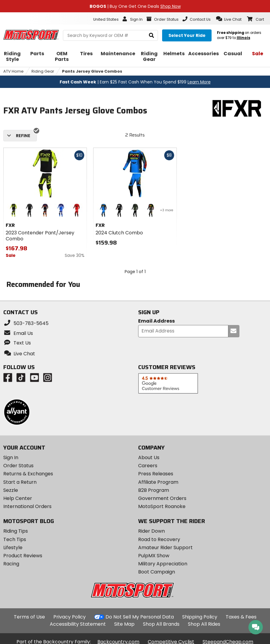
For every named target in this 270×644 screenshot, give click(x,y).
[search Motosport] (110, 35)
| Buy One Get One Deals (135, 6)
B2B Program (154, 490)
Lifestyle (13, 548)
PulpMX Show (154, 556)
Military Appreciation (163, 564)
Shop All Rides (204, 624)
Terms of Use (29, 617)
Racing (11, 564)
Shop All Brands (161, 624)
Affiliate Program (158, 482)
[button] (229, 19)
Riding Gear (43, 71)
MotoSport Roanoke (162, 506)
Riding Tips (16, 531)
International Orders (27, 506)
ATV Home (13, 71)
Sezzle (11, 490)
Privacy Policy (70, 617)
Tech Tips (15, 539)
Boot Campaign (157, 572)
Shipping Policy (200, 617)
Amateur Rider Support (165, 548)
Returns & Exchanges (28, 474)
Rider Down (151, 531)
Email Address (156, 321)
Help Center (18, 498)
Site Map (124, 624)
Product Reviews (23, 556)
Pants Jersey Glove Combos (92, 71)
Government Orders (162, 498)
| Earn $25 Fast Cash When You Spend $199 (135, 82)
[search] (151, 36)
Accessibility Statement (78, 624)
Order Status (18, 466)
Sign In (11, 457)
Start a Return (20, 482)
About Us (149, 457)
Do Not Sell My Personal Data (140, 617)
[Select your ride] (187, 35)
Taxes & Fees (241, 617)
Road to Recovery (159, 539)
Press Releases (156, 474)
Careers (148, 466)
